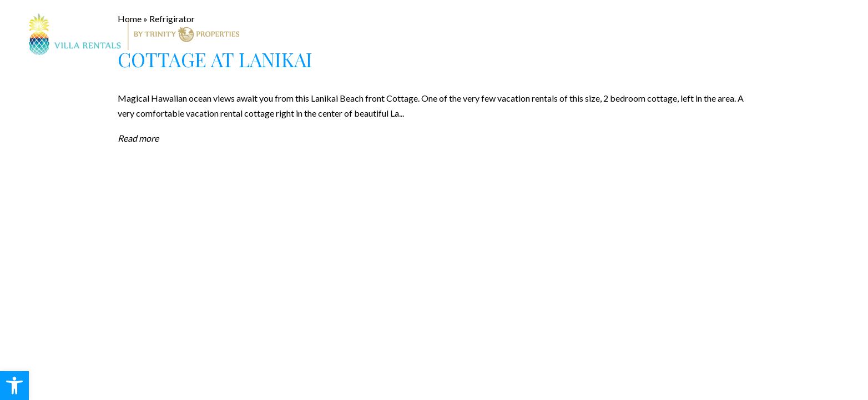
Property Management (485, 34)
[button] (14, 386)
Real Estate (382, 34)
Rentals (315, 34)
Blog (624, 34)
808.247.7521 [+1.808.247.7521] (811, 34)
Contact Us (685, 34)
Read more (138, 138)
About (576, 34)
